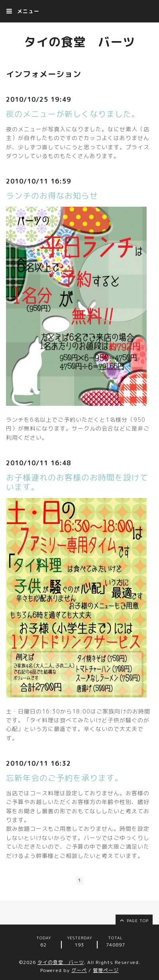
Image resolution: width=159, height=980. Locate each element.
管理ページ (106, 970)
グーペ (79, 970)
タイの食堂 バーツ (79, 42)
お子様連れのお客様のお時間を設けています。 (77, 482)
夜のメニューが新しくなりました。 (73, 114)
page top (134, 920)
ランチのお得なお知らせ (52, 196)
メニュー (23, 11)
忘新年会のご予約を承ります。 (65, 778)
